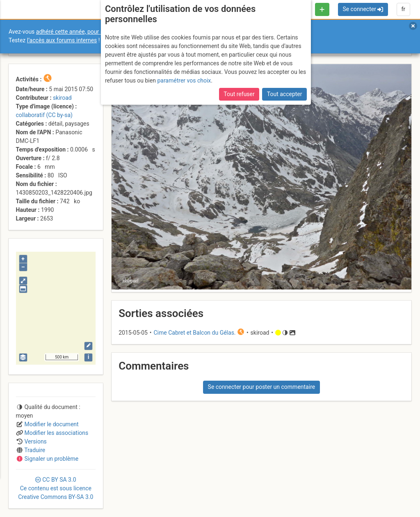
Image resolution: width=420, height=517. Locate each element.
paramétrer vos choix (184, 80)
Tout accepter (285, 94)
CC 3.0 (56, 488)
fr (403, 9)
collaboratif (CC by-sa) (44, 115)
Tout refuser (239, 94)
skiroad (62, 98)
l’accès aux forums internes (62, 40)
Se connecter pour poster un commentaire (262, 387)
